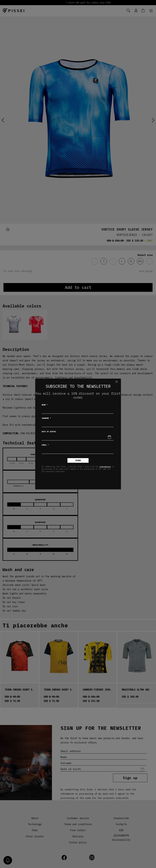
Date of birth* (49, 432)
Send (78, 460)
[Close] (117, 382)
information (105, 467)
